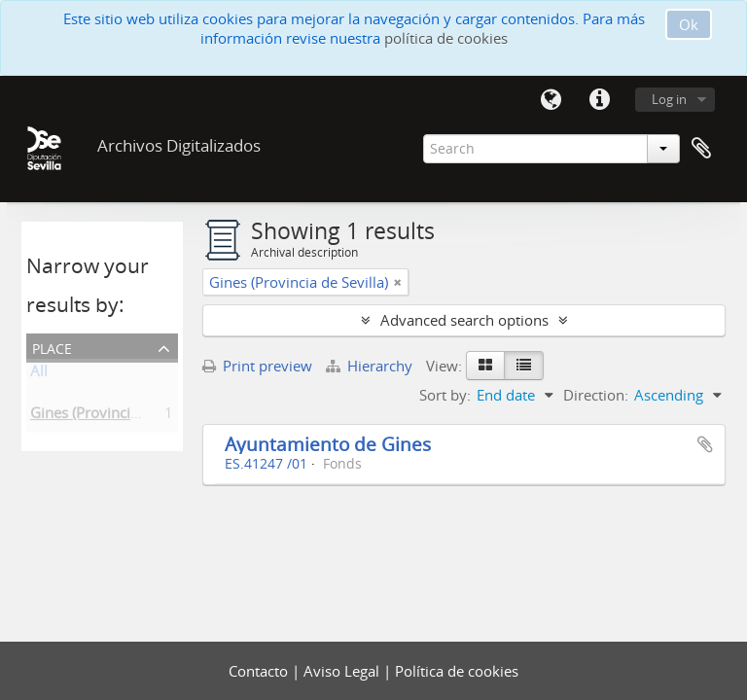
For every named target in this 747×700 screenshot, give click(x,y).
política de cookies (446, 38)
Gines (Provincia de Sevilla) (120, 416)
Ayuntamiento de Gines (328, 444)
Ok (689, 24)
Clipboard (701, 149)
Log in (669, 99)
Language (551, 100)
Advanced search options (464, 320)
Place (52, 347)
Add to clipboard (705, 444)
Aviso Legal (343, 671)
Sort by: (445, 395)
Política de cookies (457, 671)
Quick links (599, 100)
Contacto (260, 671)
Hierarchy (371, 366)
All (39, 374)
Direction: (596, 395)
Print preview (257, 366)
